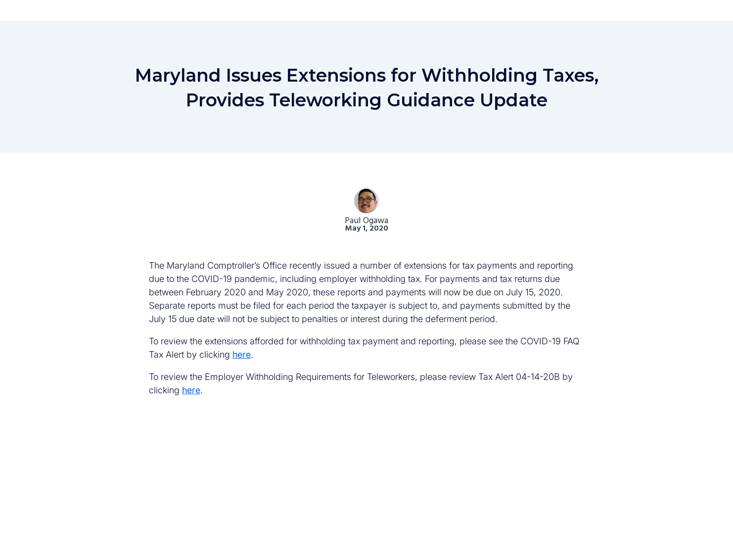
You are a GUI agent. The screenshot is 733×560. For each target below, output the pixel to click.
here (242, 354)
